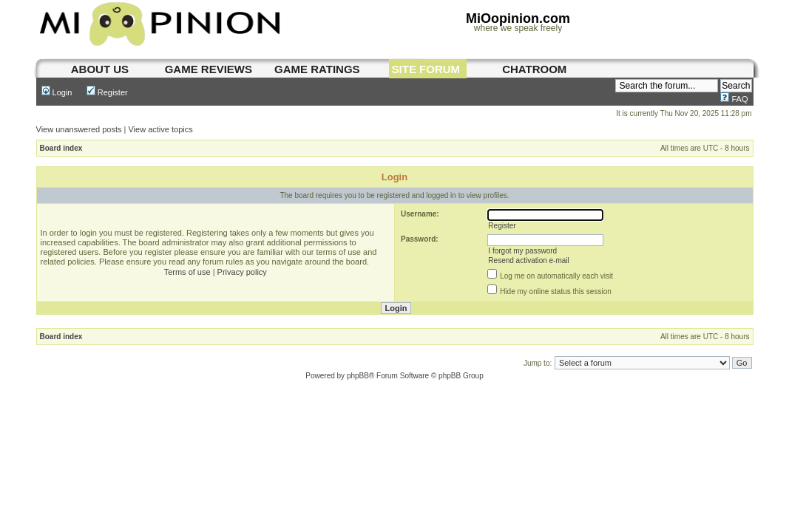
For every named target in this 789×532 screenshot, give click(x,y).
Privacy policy (242, 272)
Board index (61, 148)
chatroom (534, 69)
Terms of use (187, 272)
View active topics (160, 129)
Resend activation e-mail (529, 260)
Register (107, 92)
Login (57, 92)
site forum (426, 69)
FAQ (734, 99)
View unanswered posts (79, 129)
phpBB (358, 376)
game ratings (317, 69)
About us (100, 69)
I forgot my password (522, 251)
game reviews (209, 69)
